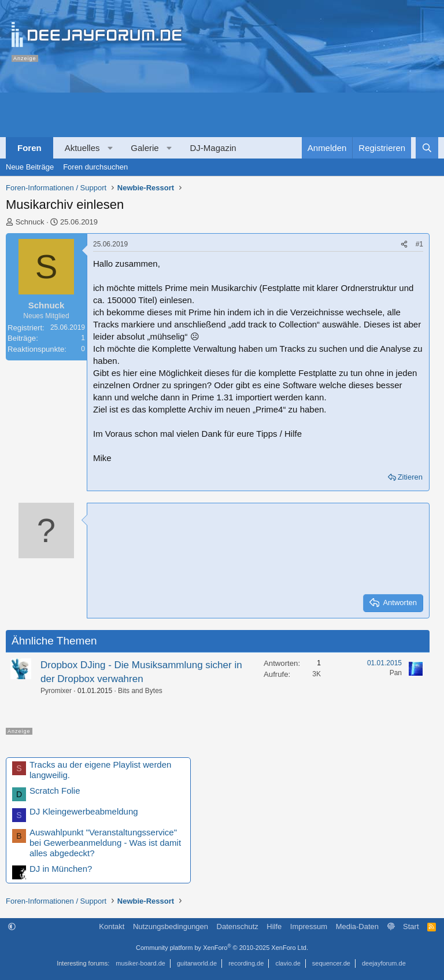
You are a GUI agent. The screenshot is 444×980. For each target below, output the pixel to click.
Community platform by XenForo (222, 948)
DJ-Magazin (213, 148)
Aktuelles (82, 148)
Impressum (309, 926)
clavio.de (288, 963)
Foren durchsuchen (95, 167)
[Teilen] (404, 244)
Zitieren (410, 477)
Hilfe (274, 926)
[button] (110, 148)
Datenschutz (238, 926)
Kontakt (112, 926)
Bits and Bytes (140, 691)
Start (411, 926)
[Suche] (427, 148)
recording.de (246, 963)
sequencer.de (331, 963)
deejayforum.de (384, 963)
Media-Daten (357, 926)
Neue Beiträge (30, 167)
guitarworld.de (197, 963)
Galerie (145, 148)
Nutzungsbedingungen (171, 926)
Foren (29, 148)
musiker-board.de (140, 963)
